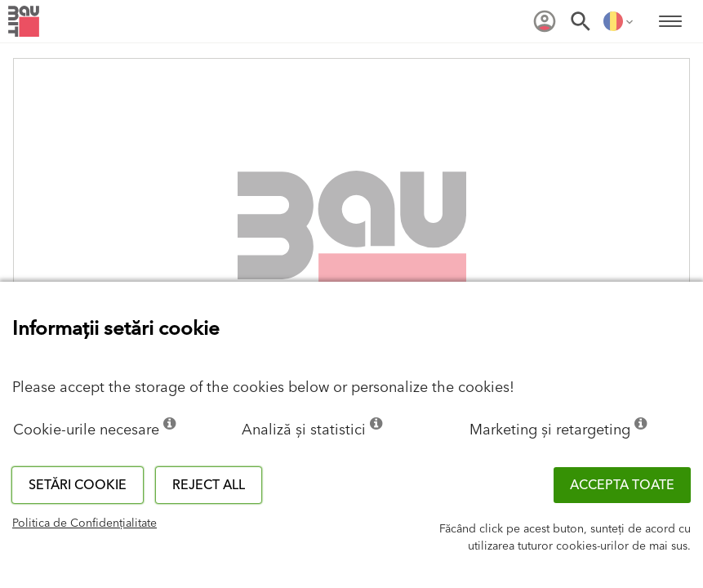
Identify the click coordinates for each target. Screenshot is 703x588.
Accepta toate (622, 485)
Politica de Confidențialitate (85, 523)
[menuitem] (545, 21)
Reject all (209, 485)
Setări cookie (78, 485)
